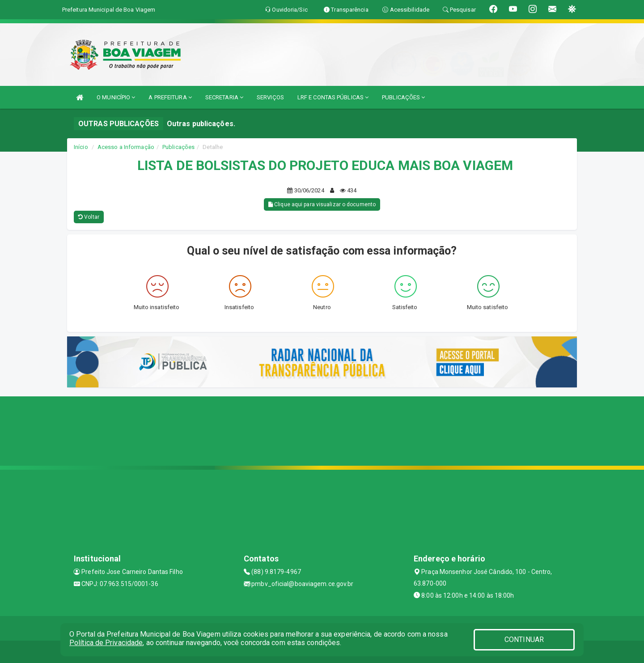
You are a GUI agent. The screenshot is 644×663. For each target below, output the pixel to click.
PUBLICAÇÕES (403, 97)
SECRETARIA (224, 97)
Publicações (178, 147)
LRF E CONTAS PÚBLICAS (333, 97)
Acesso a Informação (126, 147)
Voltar (89, 217)
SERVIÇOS (270, 97)
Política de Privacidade (106, 643)
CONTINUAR (524, 640)
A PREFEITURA (170, 97)
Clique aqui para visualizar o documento (322, 204)
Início (81, 147)
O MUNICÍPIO (116, 97)
